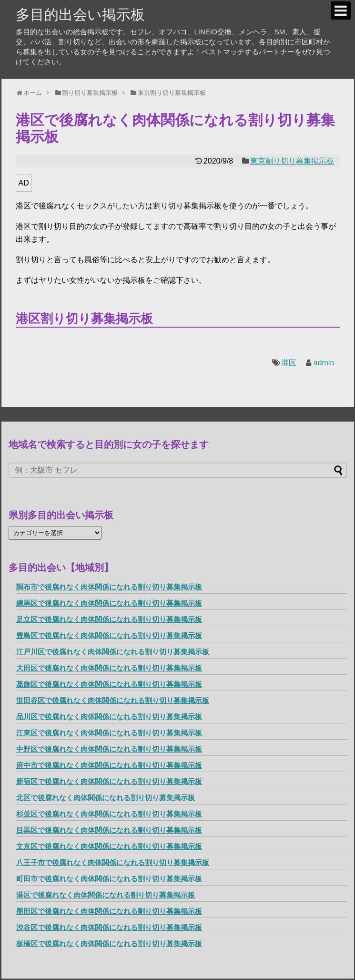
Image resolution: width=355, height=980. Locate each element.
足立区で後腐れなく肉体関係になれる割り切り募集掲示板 (109, 619)
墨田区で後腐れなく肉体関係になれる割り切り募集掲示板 (109, 911)
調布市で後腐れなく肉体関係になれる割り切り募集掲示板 (109, 587)
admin (324, 363)
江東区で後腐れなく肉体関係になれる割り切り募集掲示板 (109, 733)
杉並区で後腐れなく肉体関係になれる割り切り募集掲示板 (109, 814)
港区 (289, 363)
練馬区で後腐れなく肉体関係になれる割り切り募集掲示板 (109, 603)
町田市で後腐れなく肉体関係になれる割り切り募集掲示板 (109, 879)
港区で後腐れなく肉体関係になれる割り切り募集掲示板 (106, 895)
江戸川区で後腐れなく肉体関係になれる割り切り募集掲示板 (113, 652)
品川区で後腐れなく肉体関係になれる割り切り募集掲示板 (109, 717)
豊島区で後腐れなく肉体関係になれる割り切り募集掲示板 (109, 635)
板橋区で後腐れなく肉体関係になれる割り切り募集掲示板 (109, 944)
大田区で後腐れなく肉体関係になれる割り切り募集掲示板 (109, 668)
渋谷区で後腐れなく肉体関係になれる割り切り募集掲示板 (109, 927)
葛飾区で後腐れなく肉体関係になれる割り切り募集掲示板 (109, 684)
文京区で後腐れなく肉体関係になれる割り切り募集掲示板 (109, 846)
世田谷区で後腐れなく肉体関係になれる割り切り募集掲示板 (113, 700)
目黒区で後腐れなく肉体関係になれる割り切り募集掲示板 (109, 830)
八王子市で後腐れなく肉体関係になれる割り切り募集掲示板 (113, 862)
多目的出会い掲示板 (80, 15)
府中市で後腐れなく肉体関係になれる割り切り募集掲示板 (109, 765)
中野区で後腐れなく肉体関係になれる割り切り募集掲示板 (109, 749)
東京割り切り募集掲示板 (292, 161)
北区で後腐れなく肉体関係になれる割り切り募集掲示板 (106, 798)
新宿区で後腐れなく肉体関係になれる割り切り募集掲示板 (109, 781)
